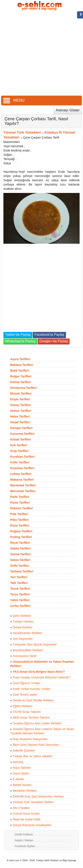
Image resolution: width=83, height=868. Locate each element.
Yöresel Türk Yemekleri (22, 132)
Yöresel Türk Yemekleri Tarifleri (33, 802)
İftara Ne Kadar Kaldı (27, 819)
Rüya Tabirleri (22, 768)
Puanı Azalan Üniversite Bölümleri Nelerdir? (42, 677)
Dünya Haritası (23, 627)
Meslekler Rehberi (25, 791)
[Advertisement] (40, 54)
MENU (14, 100)
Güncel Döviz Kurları (26, 814)
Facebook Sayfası (25, 846)
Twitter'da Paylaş (18, 335)
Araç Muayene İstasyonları (30, 739)
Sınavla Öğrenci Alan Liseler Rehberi (37, 723)
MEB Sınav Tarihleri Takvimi (31, 718)
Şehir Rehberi (22, 616)
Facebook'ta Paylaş (49, 335)
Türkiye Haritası (23, 622)
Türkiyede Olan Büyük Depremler (35, 644)
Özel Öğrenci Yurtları (27, 683)
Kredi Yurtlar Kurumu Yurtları (32, 689)
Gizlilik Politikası (24, 834)
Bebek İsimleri (22, 785)
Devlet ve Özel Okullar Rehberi (33, 700)
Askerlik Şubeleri (24, 750)
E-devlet (18, 779)
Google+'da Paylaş (54, 341)
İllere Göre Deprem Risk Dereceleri (36, 745)
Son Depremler (23, 639)
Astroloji (18, 762)
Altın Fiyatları (21, 808)
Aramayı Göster (68, 110)
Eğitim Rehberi (23, 706)
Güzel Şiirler (21, 773)
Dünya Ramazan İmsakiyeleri (32, 825)
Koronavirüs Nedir (25, 656)
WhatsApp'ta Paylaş (20, 341)
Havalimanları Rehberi (28, 633)
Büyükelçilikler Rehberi (28, 650)
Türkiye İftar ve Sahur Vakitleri (32, 756)
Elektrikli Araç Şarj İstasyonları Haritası (38, 796)
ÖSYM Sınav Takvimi (27, 712)
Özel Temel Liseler (25, 695)
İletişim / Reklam (24, 840)
